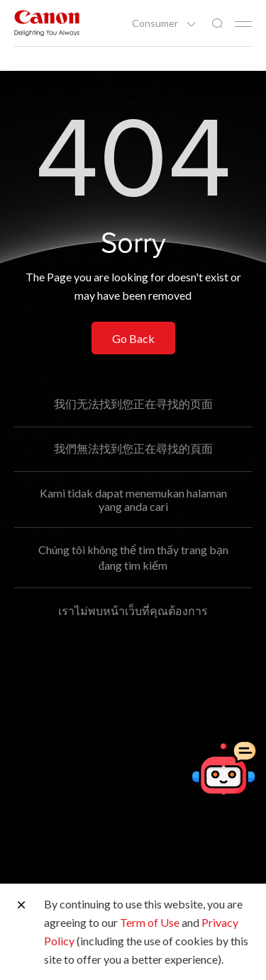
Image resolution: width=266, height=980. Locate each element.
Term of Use (150, 922)
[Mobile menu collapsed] (243, 24)
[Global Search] (217, 24)
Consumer (156, 23)
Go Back (133, 338)
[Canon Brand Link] (47, 23)
